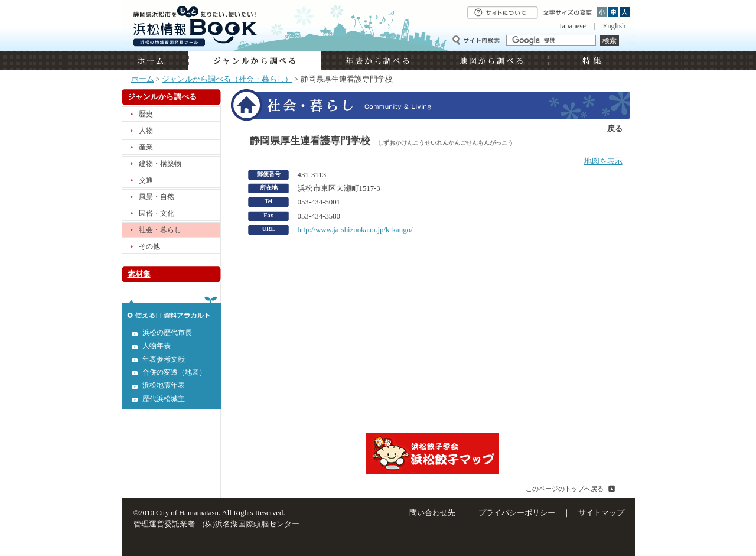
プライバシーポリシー (517, 513)
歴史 (146, 114)
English (614, 26)
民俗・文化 (157, 213)
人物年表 (157, 346)
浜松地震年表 (164, 385)
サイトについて (503, 13)
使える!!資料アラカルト (171, 310)
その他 (149, 246)
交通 (146, 180)
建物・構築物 (160, 164)
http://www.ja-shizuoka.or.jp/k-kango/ (355, 230)
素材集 (139, 274)
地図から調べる (491, 61)
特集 (590, 61)
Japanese (572, 26)
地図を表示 (603, 161)
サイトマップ (601, 513)
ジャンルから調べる (255, 61)
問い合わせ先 (432, 513)
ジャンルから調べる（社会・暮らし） (227, 79)
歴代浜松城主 (164, 399)
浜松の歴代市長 (167, 333)
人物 (146, 131)
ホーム (155, 61)
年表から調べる (378, 61)
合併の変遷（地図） (174, 372)
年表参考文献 (164, 359)
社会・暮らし (160, 230)
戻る (615, 129)
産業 (146, 147)
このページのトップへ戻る (565, 489)
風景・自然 (157, 197)
